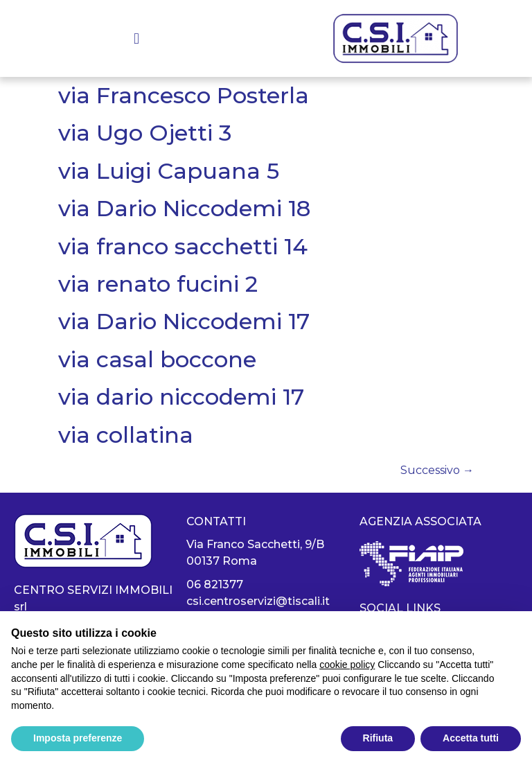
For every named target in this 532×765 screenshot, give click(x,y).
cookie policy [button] (347, 665)
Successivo (437, 470)
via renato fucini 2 (158, 284)
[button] (136, 38)
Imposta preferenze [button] (78, 738)
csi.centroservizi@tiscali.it (258, 601)
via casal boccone (157, 359)
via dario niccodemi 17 (181, 397)
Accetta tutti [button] (471, 738)
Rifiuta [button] (378, 738)
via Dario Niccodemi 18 (184, 208)
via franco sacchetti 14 (183, 246)
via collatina (126, 435)
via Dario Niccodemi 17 (184, 321)
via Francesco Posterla (184, 95)
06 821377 (215, 584)
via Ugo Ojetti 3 (145, 133)
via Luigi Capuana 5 (169, 171)
